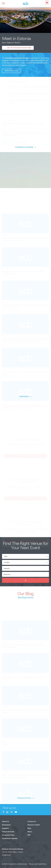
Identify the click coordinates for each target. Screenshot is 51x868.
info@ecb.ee (6, 855)
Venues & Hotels (8, 832)
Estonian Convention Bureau (18, 864)
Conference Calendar (10, 838)
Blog (29, 828)
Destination (6, 825)
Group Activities (8, 835)
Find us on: (10, 808)
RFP (29, 835)
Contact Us (32, 821)
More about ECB (11, 71)
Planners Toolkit (34, 825)
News (30, 832)
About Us (5, 821)
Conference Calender (26, 147)
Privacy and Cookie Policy (38, 864)
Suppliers (5, 828)
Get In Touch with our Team (19, 48)
